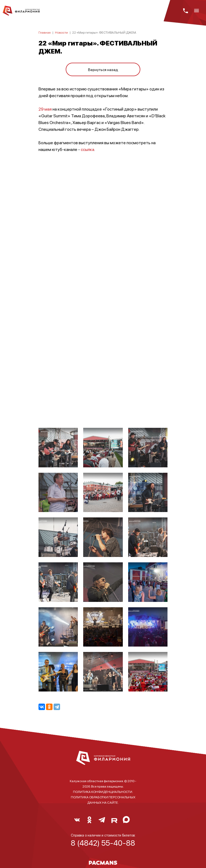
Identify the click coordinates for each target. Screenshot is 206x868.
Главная (45, 32)
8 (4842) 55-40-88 (103, 843)
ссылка (88, 149)
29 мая (45, 109)
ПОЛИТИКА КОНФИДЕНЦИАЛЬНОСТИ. (103, 792)
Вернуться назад (103, 69)
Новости (61, 32)
